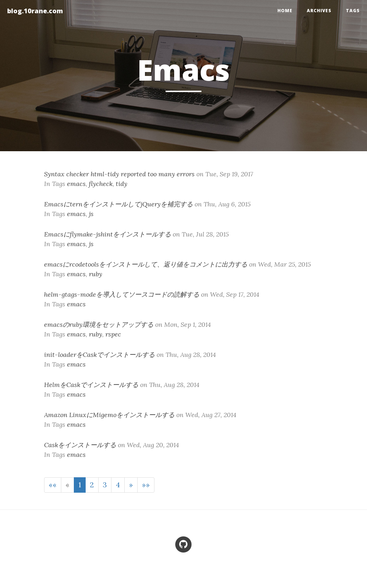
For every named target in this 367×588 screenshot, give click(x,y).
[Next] (131, 485)
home (285, 11)
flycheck (101, 184)
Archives (319, 11)
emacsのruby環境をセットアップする (99, 324)
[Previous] (68, 485)
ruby (96, 274)
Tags (353, 11)
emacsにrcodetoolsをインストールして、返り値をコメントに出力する (146, 264)
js (91, 214)
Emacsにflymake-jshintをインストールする (108, 234)
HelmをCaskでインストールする (91, 385)
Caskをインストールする (80, 445)
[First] (53, 485)
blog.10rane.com (35, 11)
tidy (121, 184)
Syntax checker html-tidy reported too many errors (119, 174)
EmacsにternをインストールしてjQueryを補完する (118, 204)
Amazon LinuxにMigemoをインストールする (109, 415)
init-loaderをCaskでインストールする (99, 355)
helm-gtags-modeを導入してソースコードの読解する (122, 294)
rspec (113, 334)
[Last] (146, 485)
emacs (76, 184)
